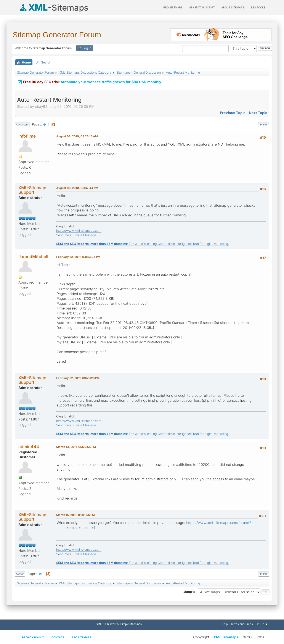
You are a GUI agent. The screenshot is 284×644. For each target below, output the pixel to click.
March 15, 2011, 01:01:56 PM (75, 515)
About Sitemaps (233, 7)
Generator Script (202, 7)
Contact (58, 637)
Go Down (22, 125)
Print (264, 125)
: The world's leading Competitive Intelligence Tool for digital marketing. (143, 244)
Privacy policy (33, 637)
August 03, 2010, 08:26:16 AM (77, 136)
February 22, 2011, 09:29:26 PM (78, 378)
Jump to (189, 592)
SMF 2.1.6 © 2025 (107, 624)
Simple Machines (131, 624)
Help (225, 624)
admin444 (29, 447)
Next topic (258, 113)
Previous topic (233, 113)
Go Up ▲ (262, 624)
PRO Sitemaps (173, 7)
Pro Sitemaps (82, 637)
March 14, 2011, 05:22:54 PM (76, 447)
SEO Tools (258, 7)
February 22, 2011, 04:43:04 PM (78, 257)
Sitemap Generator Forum (57, 35)
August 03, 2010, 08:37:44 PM (77, 188)
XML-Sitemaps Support (33, 190)
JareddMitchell (33, 257)
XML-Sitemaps (226, 637)
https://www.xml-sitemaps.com (79, 231)
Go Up (20, 574)
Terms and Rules (242, 624)
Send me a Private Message (76, 235)
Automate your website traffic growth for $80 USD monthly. (90, 82)
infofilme (27, 136)
